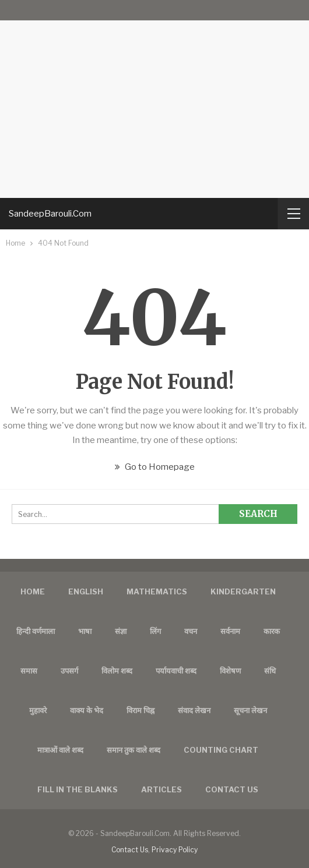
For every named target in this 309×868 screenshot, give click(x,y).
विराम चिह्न (141, 710)
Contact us (232, 789)
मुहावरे (38, 710)
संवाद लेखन (194, 710)
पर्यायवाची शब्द (176, 671)
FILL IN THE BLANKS (78, 789)
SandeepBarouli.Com (50, 214)
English (86, 591)
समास (29, 671)
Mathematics (157, 591)
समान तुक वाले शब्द (134, 750)
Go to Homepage (155, 467)
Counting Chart (221, 750)
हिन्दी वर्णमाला (36, 631)
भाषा (85, 631)
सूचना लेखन (250, 710)
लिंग (155, 631)
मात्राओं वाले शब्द (60, 750)
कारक (272, 631)
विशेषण (230, 671)
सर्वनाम (230, 631)
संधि (270, 671)
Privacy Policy (175, 850)
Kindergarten (243, 591)
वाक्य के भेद (87, 710)
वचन (191, 631)
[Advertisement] (154, 99)
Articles (161, 789)
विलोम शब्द (117, 671)
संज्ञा (121, 631)
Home (33, 591)
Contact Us (130, 850)
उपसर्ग (69, 671)
